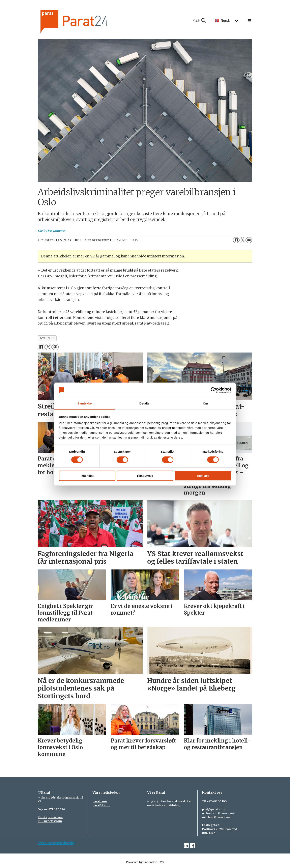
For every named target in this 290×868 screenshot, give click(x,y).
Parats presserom (50, 817)
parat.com (100, 801)
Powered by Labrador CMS (145, 862)
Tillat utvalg (145, 476)
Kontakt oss (212, 792)
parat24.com (101, 805)
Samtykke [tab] (85, 403)
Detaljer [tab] (145, 403)
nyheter (47, 338)
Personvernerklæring (57, 843)
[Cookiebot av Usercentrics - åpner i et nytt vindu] (214, 390)
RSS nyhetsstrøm (50, 821)
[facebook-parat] (193, 846)
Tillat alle (203, 476)
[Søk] (200, 21)
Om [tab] (205, 403)
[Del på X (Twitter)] (242, 240)
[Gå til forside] (85, 21)
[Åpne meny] (250, 21)
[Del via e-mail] (249, 240)
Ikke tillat (87, 476)
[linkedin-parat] (186, 846)
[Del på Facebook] (236, 240)
